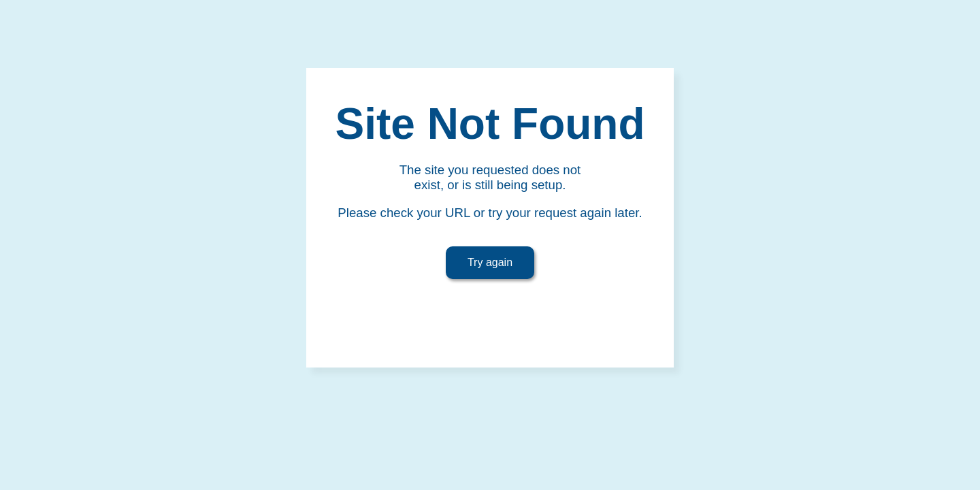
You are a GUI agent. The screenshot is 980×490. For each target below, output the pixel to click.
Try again (490, 262)
